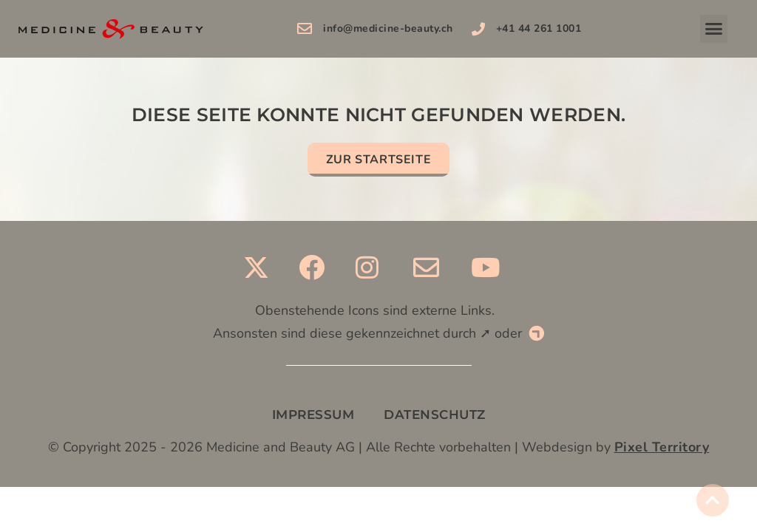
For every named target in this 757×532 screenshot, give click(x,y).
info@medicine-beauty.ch (388, 28)
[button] (714, 29)
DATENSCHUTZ (435, 415)
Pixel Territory (662, 447)
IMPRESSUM (313, 415)
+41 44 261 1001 (539, 28)
